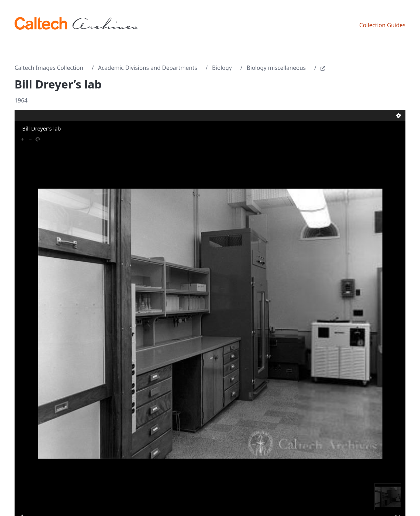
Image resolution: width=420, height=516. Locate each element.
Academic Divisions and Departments (148, 68)
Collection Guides (382, 25)
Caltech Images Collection (49, 68)
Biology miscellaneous (276, 68)
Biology (222, 68)
